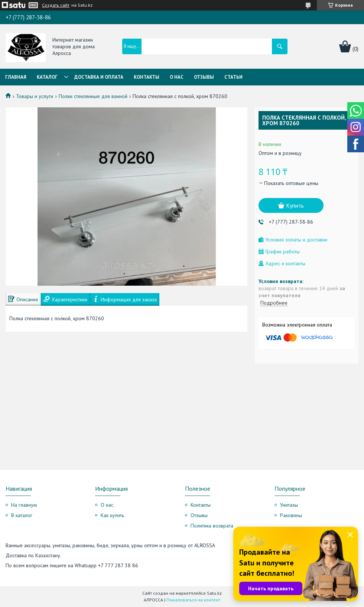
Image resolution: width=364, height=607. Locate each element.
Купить (295, 205)
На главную (24, 505)
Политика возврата (212, 526)
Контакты (147, 77)
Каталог (47, 77)
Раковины (291, 515)
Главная (16, 77)
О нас (177, 77)
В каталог (22, 515)
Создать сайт (56, 5)
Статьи (233, 77)
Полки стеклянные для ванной (93, 96)
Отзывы (204, 77)
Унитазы (289, 505)
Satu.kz (214, 593)
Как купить (112, 515)
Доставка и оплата (99, 77)
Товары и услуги (35, 96)
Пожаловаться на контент (193, 600)
